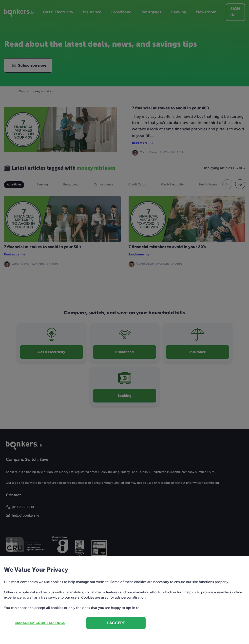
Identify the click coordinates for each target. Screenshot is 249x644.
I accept (116, 623)
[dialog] (124, 322)
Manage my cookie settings (40, 623)
